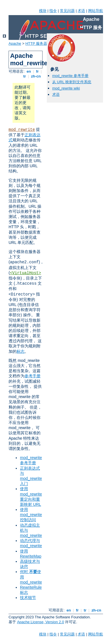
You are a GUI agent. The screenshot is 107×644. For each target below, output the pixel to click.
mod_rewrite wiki (66, 88)
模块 (43, 11)
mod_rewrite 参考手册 (70, 76)
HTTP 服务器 (36, 43)
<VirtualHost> (26, 273)
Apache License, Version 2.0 (41, 622)
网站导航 (96, 11)
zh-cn (36, 76)
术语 (81, 11)
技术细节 (28, 598)
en (29, 71)
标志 (21, 351)
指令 (53, 11)
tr (25, 76)
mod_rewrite (22, 130)
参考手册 (33, 376)
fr (38, 71)
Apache (15, 43)
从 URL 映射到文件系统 (72, 82)
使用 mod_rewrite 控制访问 (31, 515)
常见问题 (67, 11)
